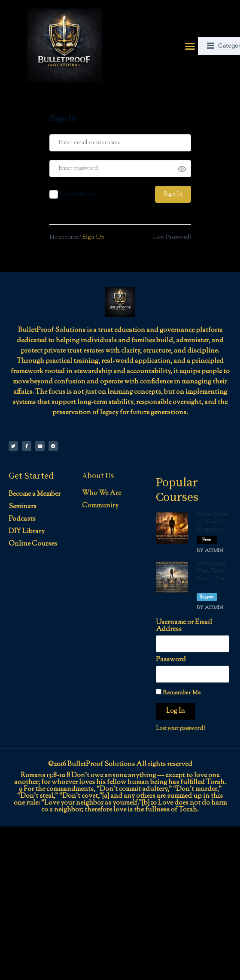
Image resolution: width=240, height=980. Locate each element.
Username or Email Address (184, 626)
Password (171, 660)
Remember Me (178, 693)
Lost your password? (180, 729)
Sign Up (93, 238)
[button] (190, 46)
